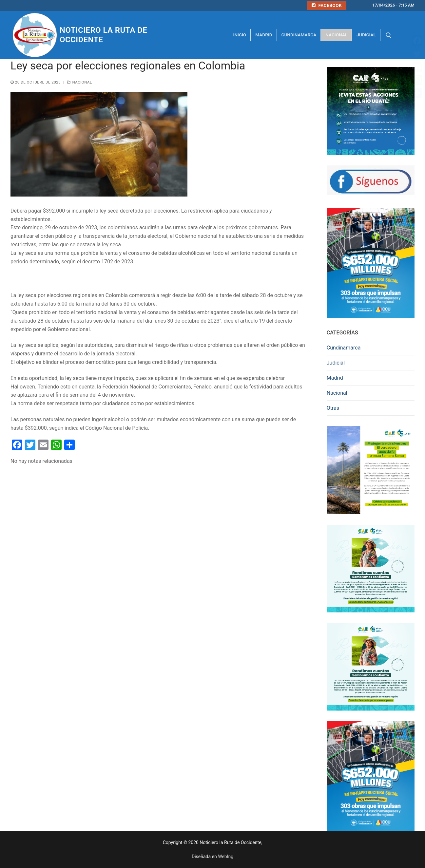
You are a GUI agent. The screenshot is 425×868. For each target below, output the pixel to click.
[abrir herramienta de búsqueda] (389, 35)
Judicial (336, 363)
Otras (333, 408)
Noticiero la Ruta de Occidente (103, 35)
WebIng (226, 857)
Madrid (335, 378)
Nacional (80, 82)
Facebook (327, 5)
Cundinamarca (344, 348)
